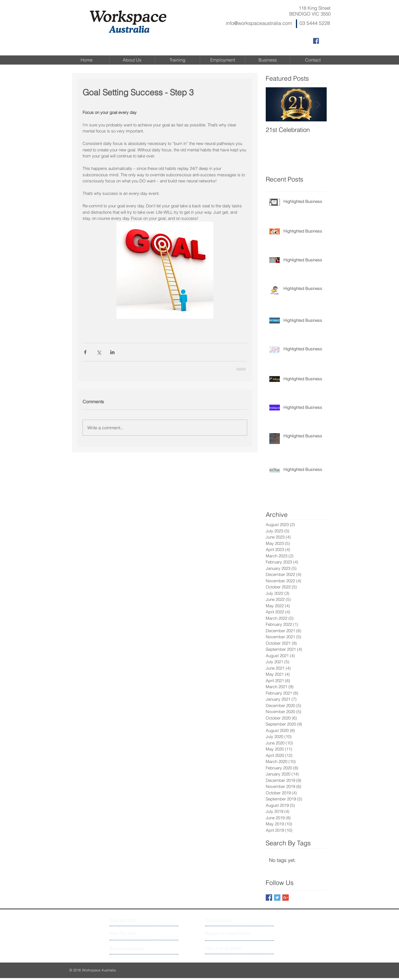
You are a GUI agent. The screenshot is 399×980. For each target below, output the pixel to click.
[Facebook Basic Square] (269, 898)
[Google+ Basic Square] (286, 898)
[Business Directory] (130, 949)
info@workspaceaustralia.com (259, 23)
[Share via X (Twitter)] (99, 352)
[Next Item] (318, 105)
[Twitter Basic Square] (277, 898)
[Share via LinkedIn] (112, 352)
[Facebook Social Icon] (316, 41)
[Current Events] (226, 920)
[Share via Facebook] (85, 352)
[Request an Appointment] (228, 933)
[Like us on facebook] (230, 948)
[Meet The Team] (133, 933)
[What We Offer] (130, 920)
